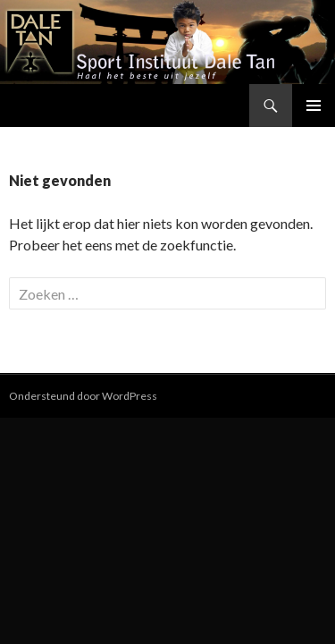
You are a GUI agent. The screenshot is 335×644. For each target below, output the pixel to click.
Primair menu (314, 106)
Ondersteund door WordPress (83, 396)
